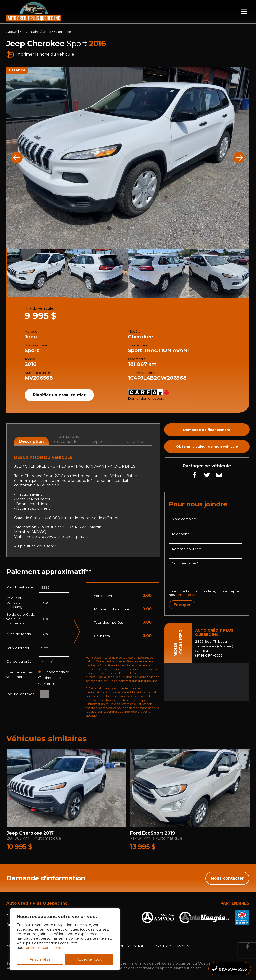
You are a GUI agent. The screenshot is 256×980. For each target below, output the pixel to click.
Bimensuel (50, 678)
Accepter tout (89, 959)
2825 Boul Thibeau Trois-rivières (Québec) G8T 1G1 (214, 646)
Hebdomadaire (54, 672)
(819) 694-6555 (209, 655)
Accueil (13, 32)
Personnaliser (40, 959)
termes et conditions (192, 595)
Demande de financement (207, 430)
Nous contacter (227, 878)
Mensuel (48, 684)
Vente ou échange (125, 946)
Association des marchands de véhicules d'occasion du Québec (156, 963)
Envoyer (182, 605)
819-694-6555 (230, 969)
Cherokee (63, 32)
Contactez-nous (173, 946)
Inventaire (31, 32)
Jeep (47, 32)
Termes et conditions (43, 948)
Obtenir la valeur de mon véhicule (207, 446)
